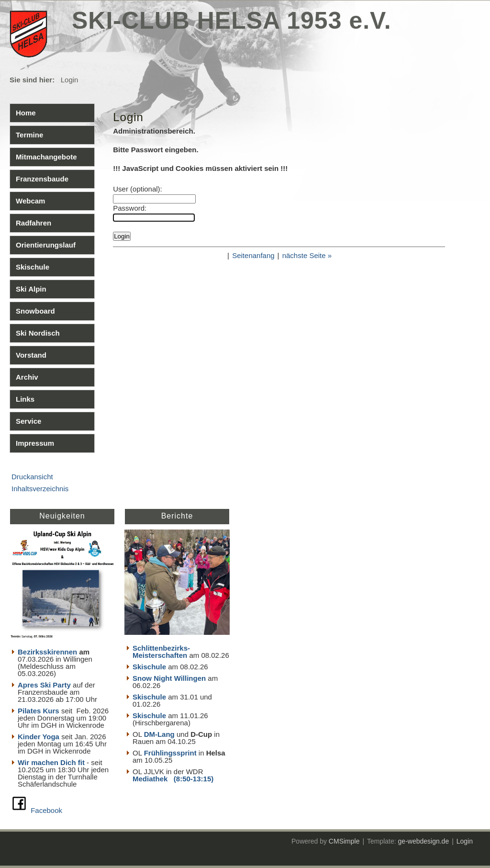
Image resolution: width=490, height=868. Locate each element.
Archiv (27, 377)
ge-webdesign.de (424, 841)
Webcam (30, 201)
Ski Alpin (31, 289)
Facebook (46, 810)
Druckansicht (32, 477)
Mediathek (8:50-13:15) (173, 779)
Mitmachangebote (46, 157)
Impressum (35, 443)
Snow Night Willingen (169, 678)
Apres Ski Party (44, 685)
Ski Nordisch (38, 333)
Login (465, 841)
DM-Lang (159, 734)
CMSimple (344, 841)
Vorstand (31, 355)
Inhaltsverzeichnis (40, 489)
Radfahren (33, 223)
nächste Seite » (307, 255)
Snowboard (35, 311)
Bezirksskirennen (47, 652)
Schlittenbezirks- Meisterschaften (161, 652)
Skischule (33, 267)
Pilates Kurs (39, 711)
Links (25, 399)
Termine (29, 135)
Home (26, 113)
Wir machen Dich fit (51, 762)
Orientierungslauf (46, 245)
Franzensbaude (42, 179)
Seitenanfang (253, 255)
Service (28, 421)
